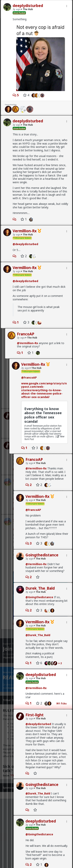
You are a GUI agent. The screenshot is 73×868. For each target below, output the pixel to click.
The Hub (27, 9)
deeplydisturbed (28, 6)
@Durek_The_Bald (38, 635)
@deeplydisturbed (25, 244)
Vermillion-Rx (25, 231)
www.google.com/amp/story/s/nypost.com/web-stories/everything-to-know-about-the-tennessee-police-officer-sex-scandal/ (44, 390)
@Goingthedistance (39, 597)
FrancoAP (26, 334)
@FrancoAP (29, 377)
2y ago (17, 9)
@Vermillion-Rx (27, 343)
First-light (35, 715)
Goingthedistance (42, 555)
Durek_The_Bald (40, 588)
